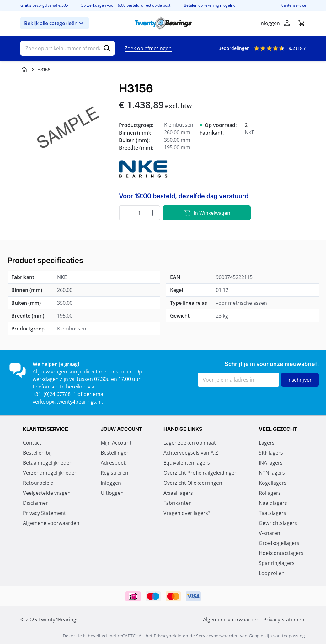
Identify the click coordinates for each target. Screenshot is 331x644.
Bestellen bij (37, 453)
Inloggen (111, 483)
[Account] (287, 23)
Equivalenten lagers (187, 463)
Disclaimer (35, 503)
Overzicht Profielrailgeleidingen (200, 473)
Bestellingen (115, 453)
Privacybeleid (168, 636)
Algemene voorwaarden (51, 523)
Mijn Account (116, 443)
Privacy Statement (44, 513)
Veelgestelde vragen (47, 493)
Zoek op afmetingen (148, 48)
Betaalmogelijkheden (48, 463)
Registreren (115, 473)
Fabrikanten (178, 503)
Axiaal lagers (178, 493)
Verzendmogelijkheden (50, 473)
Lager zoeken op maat (190, 443)
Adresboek (113, 463)
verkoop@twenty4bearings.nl (67, 402)
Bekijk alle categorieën (55, 23)
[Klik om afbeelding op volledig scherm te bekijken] (67, 128)
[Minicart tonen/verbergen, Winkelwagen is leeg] (302, 23)
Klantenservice (293, 5)
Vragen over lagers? (187, 513)
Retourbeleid (38, 483)
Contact (32, 443)
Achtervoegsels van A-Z (191, 453)
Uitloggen (112, 493)
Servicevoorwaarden (217, 636)
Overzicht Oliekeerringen (193, 483)
